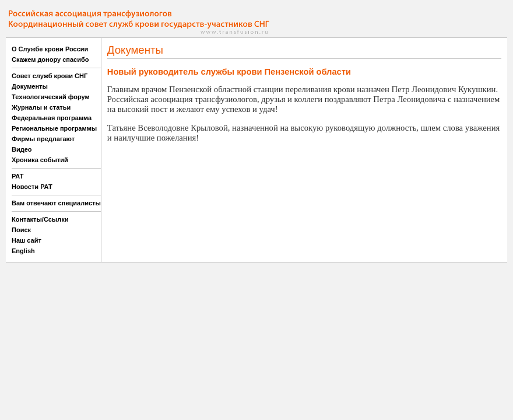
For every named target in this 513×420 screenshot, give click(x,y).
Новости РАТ (32, 187)
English (23, 251)
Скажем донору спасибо (50, 60)
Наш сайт (27, 240)
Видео (22, 149)
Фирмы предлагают (43, 139)
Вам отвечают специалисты (56, 203)
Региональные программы (54, 128)
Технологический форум (51, 97)
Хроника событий (40, 160)
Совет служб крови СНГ (50, 76)
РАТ (18, 176)
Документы (30, 86)
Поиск (21, 230)
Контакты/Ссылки (40, 219)
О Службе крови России (50, 49)
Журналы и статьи (41, 107)
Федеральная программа (52, 118)
